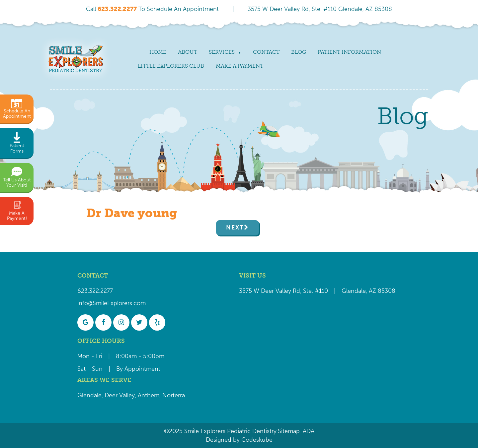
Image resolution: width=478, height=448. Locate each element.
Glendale (89, 395)
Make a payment (239, 66)
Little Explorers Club (171, 66)
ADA (308, 431)
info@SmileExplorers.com (112, 303)
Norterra (174, 395)
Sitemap (289, 431)
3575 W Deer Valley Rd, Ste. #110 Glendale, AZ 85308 (320, 9)
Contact (266, 52)
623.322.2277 (95, 291)
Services (222, 52)
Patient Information (349, 52)
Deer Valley (120, 395)
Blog (299, 52)
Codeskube (257, 440)
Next (235, 227)
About (188, 52)
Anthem (149, 395)
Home (158, 52)
